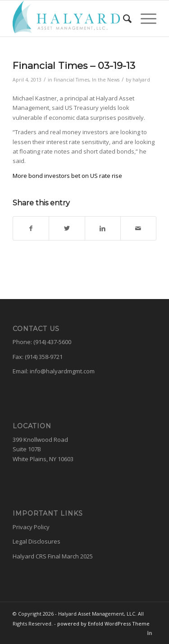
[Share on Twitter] (67, 228)
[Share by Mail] (138, 228)
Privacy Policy (31, 527)
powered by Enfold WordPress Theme (103, 624)
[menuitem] (123, 18)
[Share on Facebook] (31, 228)
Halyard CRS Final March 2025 (53, 556)
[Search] (123, 18)
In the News (106, 80)
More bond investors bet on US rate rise (67, 176)
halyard (141, 80)
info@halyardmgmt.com (62, 371)
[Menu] (144, 18)
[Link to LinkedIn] (150, 633)
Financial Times (71, 80)
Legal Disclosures (37, 541)
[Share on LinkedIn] (103, 228)
